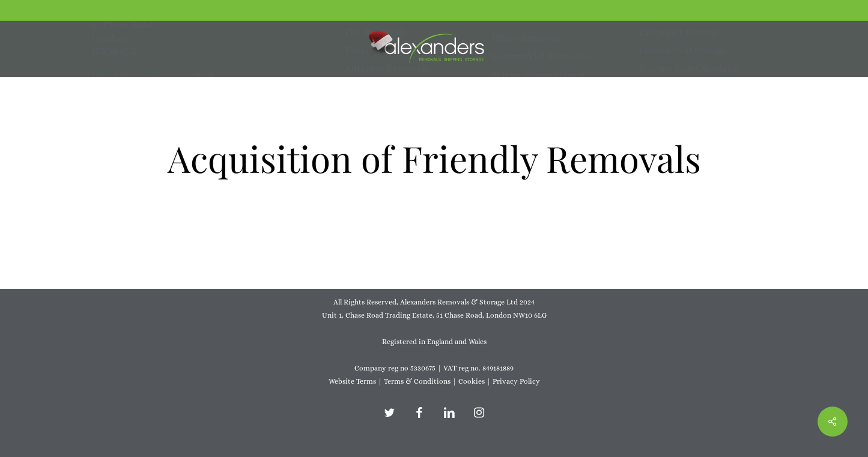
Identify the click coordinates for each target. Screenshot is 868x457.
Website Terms (352, 381)
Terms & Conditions (417, 381)
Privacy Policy (516, 381)
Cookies (472, 381)
